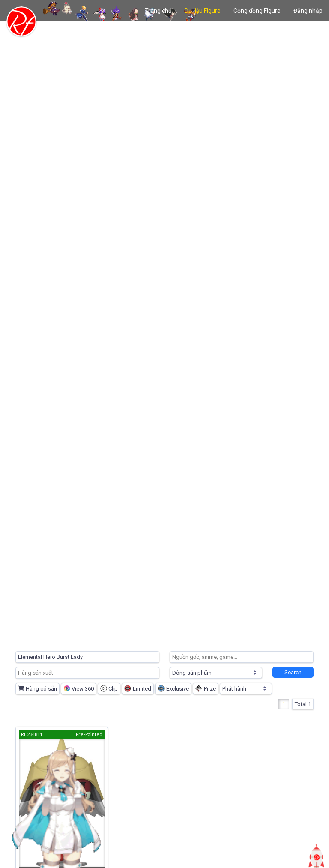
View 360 (79, 688)
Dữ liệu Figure (203, 11)
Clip (109, 688)
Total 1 (303, 704)
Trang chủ (158, 11)
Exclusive (173, 688)
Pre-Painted (89, 734)
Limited (138, 688)
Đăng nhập (308, 11)
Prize (206, 688)
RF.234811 (32, 734)
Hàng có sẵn (37, 689)
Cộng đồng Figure (257, 11)
